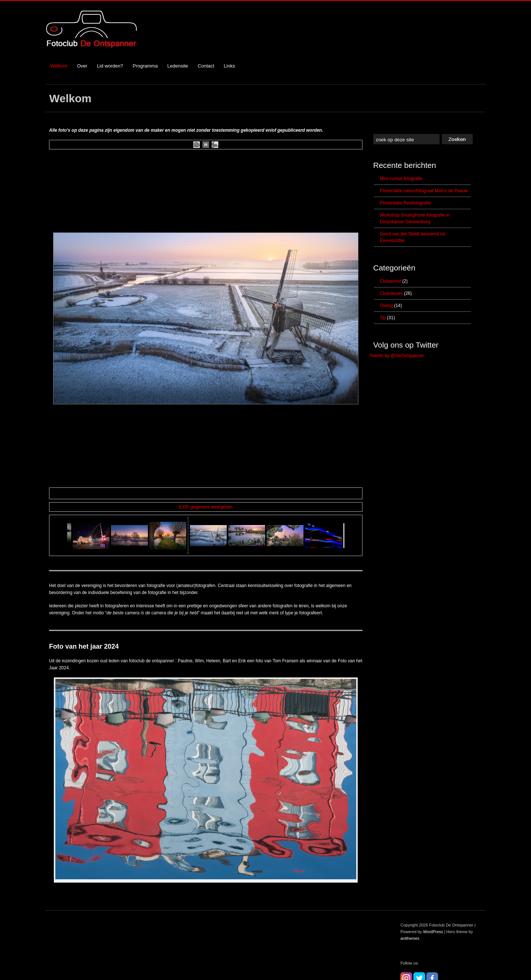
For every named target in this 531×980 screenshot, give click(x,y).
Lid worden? (110, 66)
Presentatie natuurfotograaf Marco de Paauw (424, 191)
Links (229, 66)
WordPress (433, 918)
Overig (386, 306)
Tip (383, 318)
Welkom (59, 66)
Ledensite (178, 66)
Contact (206, 66)
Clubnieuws (391, 293)
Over (82, 66)
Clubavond (390, 281)
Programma (145, 66)
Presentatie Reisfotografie (405, 203)
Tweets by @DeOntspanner (397, 356)
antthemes (410, 925)
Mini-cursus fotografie (401, 179)
